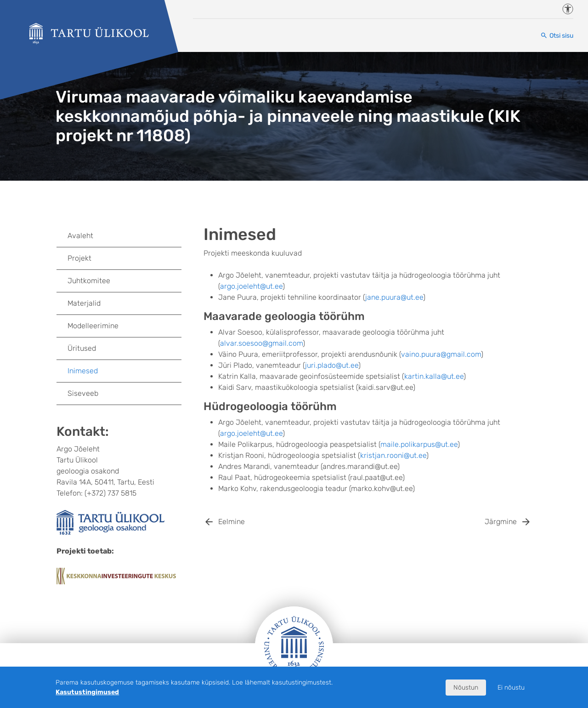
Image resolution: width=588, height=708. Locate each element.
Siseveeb (83, 393)
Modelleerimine (93, 326)
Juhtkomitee (89, 281)
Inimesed (83, 371)
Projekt (79, 258)
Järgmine (501, 522)
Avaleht (80, 236)
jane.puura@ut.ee (394, 297)
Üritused (82, 348)
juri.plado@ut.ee (332, 365)
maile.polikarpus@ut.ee (419, 444)
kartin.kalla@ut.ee (434, 376)
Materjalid (84, 303)
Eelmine (232, 522)
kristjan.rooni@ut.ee (393, 455)
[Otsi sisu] (557, 36)
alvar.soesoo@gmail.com (261, 343)
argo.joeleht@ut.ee (251, 286)
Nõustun (466, 688)
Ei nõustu (511, 688)
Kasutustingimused (87, 692)
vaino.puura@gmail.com (441, 354)
